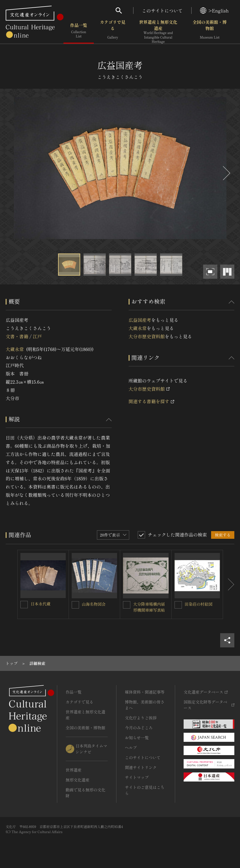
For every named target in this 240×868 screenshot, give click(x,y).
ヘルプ (131, 747)
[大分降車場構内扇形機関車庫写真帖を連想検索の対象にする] (127, 605)
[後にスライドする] (226, 173)
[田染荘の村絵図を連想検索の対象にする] (178, 605)
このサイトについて (162, 10)
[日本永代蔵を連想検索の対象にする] (24, 605)
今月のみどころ (139, 728)
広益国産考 (140, 320)
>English (214, 10)
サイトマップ (137, 777)
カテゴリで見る (113, 31)
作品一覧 (79, 31)
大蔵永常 (15, 349)
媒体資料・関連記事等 (145, 692)
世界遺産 (74, 770)
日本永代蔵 (41, 604)
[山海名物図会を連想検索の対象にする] (75, 605)
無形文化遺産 (78, 780)
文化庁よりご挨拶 (141, 718)
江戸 (37, 336)
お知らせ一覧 (137, 738)
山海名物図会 (94, 604)
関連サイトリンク (141, 767)
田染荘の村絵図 (199, 604)
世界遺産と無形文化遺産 (158, 31)
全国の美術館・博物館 (210, 31)
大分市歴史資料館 (147, 336)
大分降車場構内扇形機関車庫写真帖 (149, 607)
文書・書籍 (17, 336)
